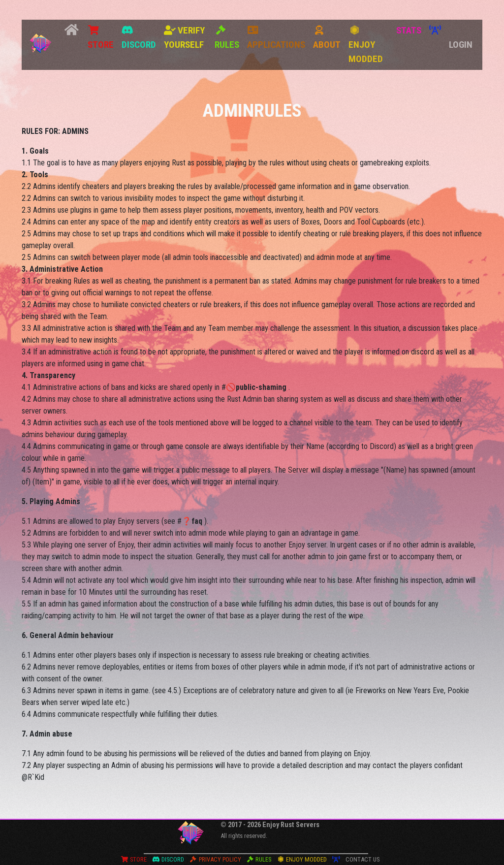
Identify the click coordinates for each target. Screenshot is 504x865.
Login (461, 45)
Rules (227, 38)
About (327, 38)
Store (101, 38)
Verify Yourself (184, 37)
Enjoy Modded (366, 45)
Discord (139, 38)
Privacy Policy (215, 859)
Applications (276, 38)
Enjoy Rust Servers (291, 825)
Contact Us (362, 859)
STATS (409, 30)
